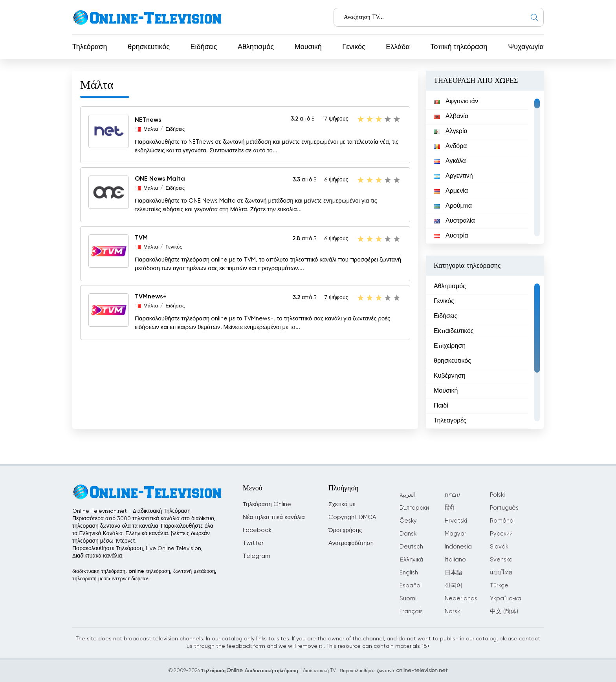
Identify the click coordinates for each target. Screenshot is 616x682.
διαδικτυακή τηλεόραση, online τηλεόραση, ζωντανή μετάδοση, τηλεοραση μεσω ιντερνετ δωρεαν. (144, 575)
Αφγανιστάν (456, 102)
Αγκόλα (450, 161)
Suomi (408, 599)
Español (411, 586)
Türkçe (499, 586)
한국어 (454, 586)
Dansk (408, 534)
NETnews (148, 120)
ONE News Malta (160, 179)
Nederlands (461, 599)
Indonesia (458, 547)
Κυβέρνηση (450, 376)
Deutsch (411, 547)
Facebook (257, 530)
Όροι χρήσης (345, 530)
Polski (497, 495)
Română (502, 521)
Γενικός (354, 47)
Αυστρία (451, 236)
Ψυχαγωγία (526, 47)
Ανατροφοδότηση (351, 543)
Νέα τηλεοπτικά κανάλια (274, 517)
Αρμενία (451, 191)
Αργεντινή (453, 176)
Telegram (257, 556)
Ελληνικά (411, 560)
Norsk (452, 612)
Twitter (253, 543)
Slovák (499, 547)
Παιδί (441, 406)
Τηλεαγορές (450, 421)
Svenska (501, 560)
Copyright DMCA (352, 517)
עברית (452, 495)
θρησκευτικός (149, 47)
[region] (485, 167)
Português (504, 508)
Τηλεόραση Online (267, 504)
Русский (501, 534)
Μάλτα (151, 129)
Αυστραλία (454, 221)
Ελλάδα (398, 47)
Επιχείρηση (450, 346)
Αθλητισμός (256, 47)
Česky (408, 521)
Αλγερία (451, 132)
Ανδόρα (450, 146)
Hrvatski (456, 521)
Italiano (455, 560)
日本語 (454, 573)
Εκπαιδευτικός (454, 331)
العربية (408, 495)
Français (411, 612)
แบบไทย (501, 573)
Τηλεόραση (90, 47)
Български (414, 508)
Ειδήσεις (204, 47)
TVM (141, 238)
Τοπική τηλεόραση (459, 47)
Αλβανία (451, 117)
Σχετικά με (342, 504)
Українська (506, 599)
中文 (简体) (504, 612)
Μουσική (308, 47)
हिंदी (449, 508)
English (409, 573)
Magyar (456, 534)
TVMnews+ (151, 297)
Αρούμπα (453, 206)
